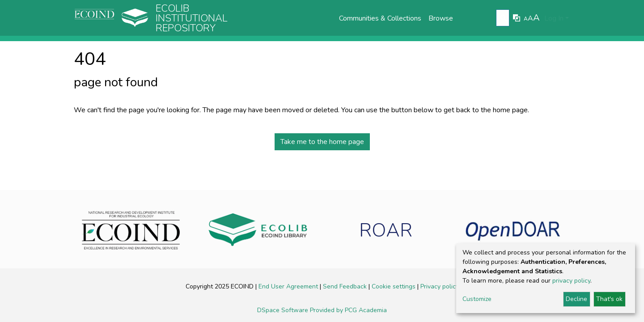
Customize (477, 299)
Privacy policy (440, 286)
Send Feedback (346, 286)
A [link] (526, 19)
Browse (441, 18)
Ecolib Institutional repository (192, 18)
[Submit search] (504, 18)
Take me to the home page (322, 142)
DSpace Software (284, 310)
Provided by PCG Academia (348, 310)
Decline (576, 299)
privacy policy (571, 281)
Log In (554, 18)
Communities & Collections (380, 18)
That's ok (609, 299)
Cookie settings (394, 286)
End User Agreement (289, 286)
